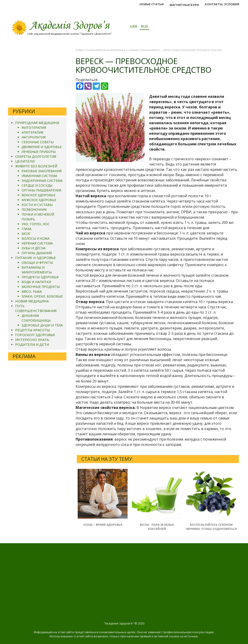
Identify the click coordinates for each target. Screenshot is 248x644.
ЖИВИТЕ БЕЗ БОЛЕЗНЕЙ (36, 166)
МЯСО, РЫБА (32, 291)
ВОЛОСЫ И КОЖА (36, 238)
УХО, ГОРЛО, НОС (36, 224)
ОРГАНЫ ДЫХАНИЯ (37, 253)
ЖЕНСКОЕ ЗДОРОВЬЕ (38, 195)
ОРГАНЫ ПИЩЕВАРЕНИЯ (41, 190)
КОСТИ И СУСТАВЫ (37, 205)
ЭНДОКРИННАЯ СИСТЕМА (42, 181)
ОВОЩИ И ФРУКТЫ (37, 263)
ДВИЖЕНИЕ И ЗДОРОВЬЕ (42, 147)
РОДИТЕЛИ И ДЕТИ (32, 344)
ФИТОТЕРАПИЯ (34, 128)
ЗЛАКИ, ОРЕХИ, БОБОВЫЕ (42, 296)
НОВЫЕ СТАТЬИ (152, 4)
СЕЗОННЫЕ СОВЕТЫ (38, 142)
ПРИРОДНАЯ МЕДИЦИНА (37, 123)
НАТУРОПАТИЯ (34, 137)
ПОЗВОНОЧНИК (34, 210)
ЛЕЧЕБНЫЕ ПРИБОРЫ (39, 152)
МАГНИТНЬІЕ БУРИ (184, 5)
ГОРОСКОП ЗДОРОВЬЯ (35, 335)
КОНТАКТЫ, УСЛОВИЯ (222, 4)
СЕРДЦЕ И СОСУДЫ (37, 185)
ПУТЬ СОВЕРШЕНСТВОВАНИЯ (36, 308)
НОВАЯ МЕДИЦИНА (32, 301)
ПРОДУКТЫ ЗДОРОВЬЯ (40, 277)
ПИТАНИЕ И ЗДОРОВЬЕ (36, 258)
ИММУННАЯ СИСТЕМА (39, 176)
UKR (134, 26)
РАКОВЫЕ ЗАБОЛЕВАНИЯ (42, 171)
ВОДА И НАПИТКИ (36, 282)
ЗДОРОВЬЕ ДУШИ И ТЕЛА (42, 325)
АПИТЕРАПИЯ (32, 132)
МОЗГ (26, 234)
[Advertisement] (37, 75)
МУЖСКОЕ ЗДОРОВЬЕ (39, 200)
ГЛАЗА (27, 229)
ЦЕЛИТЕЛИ (25, 161)
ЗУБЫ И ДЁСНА (34, 248)
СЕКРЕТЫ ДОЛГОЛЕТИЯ (36, 156)
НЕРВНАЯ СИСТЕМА (37, 243)
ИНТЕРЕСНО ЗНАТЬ (32, 340)
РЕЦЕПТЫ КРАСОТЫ (33, 330)
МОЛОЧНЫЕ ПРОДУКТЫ (41, 287)
